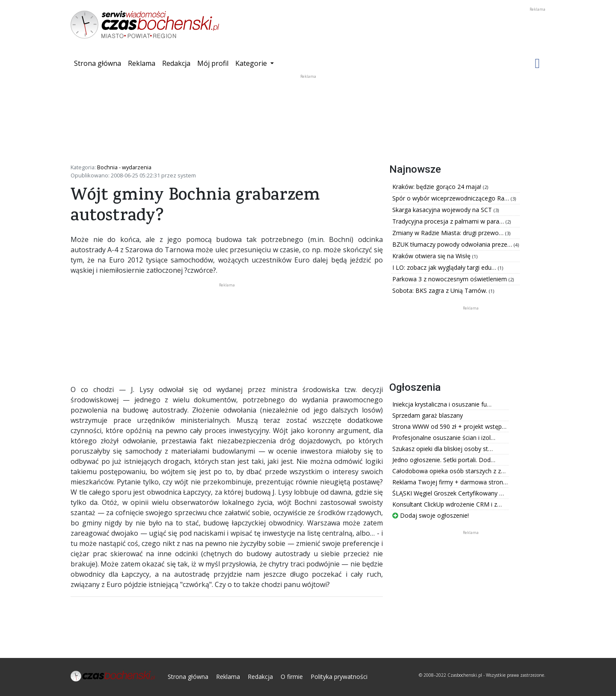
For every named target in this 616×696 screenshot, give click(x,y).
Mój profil (213, 63)
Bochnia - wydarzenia (124, 167)
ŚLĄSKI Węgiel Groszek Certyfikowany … (448, 493)
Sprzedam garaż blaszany (428, 415)
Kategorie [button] (252, 63)
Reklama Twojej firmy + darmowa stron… (450, 482)
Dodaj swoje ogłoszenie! (431, 515)
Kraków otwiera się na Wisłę (432, 256)
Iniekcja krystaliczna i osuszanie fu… (442, 404)
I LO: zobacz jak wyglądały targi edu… (445, 267)
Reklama (142, 63)
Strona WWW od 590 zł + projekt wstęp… (449, 426)
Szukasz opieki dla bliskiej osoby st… (443, 449)
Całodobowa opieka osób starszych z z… (449, 471)
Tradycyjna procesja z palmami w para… (449, 221)
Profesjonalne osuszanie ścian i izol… (444, 438)
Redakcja (176, 63)
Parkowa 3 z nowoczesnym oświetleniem (450, 279)
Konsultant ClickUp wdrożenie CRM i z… (447, 504)
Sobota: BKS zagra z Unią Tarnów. (441, 290)
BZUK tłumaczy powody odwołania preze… (453, 244)
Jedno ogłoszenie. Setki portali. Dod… (444, 460)
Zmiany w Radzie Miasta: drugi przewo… (449, 233)
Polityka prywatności (339, 677)
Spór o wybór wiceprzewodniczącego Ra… (452, 198)
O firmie (292, 677)
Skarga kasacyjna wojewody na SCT (443, 210)
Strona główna (99, 63)
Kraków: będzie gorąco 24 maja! (438, 187)
